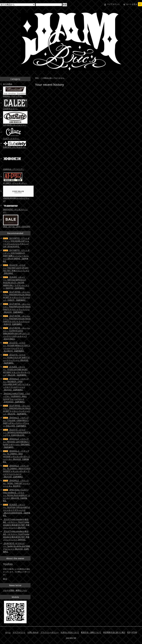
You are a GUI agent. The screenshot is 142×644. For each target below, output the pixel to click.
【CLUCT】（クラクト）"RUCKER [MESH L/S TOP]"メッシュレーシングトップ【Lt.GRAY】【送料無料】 (17, 347)
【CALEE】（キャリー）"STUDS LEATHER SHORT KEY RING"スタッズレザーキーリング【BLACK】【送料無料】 (16, 371)
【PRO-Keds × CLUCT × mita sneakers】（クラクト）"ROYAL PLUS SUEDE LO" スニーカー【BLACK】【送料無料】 (16, 495)
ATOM (134, 632)
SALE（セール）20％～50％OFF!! (17, 227)
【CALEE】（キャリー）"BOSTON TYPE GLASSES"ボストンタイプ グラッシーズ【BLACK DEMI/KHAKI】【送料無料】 (17, 510)
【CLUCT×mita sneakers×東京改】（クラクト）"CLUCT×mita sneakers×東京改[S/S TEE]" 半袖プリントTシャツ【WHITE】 (16, 535)
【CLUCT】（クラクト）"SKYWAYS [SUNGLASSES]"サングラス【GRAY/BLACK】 (17, 432)
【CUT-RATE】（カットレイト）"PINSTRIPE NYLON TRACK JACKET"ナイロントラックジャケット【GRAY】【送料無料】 (17, 296)
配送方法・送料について (91, 632)
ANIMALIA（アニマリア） (14, 169)
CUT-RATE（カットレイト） (15, 125)
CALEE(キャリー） (11, 109)
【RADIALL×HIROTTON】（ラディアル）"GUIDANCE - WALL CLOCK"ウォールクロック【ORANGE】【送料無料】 (16, 398)
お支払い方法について (70, 632)
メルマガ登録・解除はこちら (15, 590)
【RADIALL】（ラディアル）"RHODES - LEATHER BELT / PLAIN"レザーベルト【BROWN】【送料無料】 (17, 443)
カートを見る (134, 4)
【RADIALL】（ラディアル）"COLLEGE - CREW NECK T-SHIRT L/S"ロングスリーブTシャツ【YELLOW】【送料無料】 (16, 422)
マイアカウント (113, 4)
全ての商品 (8, 84)
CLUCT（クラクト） (11, 139)
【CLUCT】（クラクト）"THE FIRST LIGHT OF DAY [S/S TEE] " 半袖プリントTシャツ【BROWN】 (16, 269)
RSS (129, 632)
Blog (5, 579)
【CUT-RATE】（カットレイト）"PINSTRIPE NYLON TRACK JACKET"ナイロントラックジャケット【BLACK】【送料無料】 (17, 410)
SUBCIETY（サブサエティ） (15, 147)
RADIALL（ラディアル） (13, 96)
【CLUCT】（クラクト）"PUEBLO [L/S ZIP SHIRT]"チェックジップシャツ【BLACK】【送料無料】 (16, 359)
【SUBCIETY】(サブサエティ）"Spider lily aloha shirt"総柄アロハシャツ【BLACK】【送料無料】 (16, 548)
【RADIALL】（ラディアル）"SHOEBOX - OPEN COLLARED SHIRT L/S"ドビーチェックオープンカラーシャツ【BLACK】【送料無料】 (17, 384)
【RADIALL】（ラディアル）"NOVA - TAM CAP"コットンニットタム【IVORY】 (17, 483)
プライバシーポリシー (50, 632)
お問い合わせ (33, 632)
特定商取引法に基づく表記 (114, 632)
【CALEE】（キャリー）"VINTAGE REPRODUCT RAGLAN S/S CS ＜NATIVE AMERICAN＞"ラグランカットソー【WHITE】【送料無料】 (16, 283)
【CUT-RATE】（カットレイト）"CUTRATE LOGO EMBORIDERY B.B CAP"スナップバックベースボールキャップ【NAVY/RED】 (17, 333)
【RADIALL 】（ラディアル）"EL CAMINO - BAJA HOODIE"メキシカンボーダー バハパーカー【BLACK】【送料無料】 (16, 456)
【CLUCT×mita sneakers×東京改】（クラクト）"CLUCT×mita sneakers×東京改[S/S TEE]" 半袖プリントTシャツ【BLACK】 (16, 523)
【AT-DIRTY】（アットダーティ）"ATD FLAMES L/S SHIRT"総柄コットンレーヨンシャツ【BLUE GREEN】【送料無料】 (16, 256)
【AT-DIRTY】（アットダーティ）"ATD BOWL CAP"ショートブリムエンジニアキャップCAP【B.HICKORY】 (16, 242)
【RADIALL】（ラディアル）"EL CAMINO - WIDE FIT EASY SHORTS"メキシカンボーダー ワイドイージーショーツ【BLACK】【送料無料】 (17, 471)
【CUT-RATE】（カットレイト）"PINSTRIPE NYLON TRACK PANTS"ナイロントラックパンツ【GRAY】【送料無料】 (17, 320)
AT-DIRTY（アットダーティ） (15, 183)
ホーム (8, 632)
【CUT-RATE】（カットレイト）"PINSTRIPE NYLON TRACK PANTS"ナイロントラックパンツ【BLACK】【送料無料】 (17, 308)
